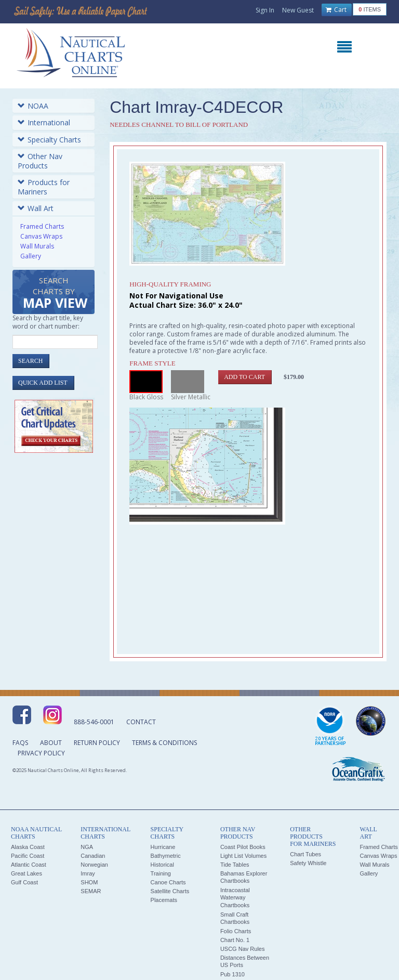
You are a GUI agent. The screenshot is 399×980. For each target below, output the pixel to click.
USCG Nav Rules (243, 949)
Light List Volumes (243, 856)
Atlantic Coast (29, 865)
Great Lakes (26, 873)
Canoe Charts (168, 882)
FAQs (20, 743)
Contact (141, 722)
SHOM (89, 882)
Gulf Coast (24, 882)
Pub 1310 (232, 974)
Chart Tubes (305, 854)
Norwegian (94, 865)
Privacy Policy (41, 753)
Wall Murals (37, 246)
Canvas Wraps (41, 236)
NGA (87, 847)
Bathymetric (166, 856)
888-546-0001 (94, 722)
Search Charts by (55, 293)
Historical (162, 865)
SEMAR (91, 891)
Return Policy (97, 743)
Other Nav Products (40, 161)
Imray (88, 873)
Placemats (164, 900)
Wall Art (36, 208)
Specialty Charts (49, 140)
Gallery (31, 256)
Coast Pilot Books (243, 847)
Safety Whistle (308, 863)
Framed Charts (42, 226)
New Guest (298, 10)
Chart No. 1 (235, 940)
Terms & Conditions (164, 743)
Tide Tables (235, 865)
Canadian (93, 856)
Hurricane (163, 847)
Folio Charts (236, 931)
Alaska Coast (28, 847)
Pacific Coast (28, 856)
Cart (336, 10)
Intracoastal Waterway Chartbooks (235, 898)
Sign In (265, 10)
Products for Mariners (44, 187)
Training (161, 873)
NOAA (33, 106)
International (44, 122)
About (51, 743)
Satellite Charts (170, 891)
